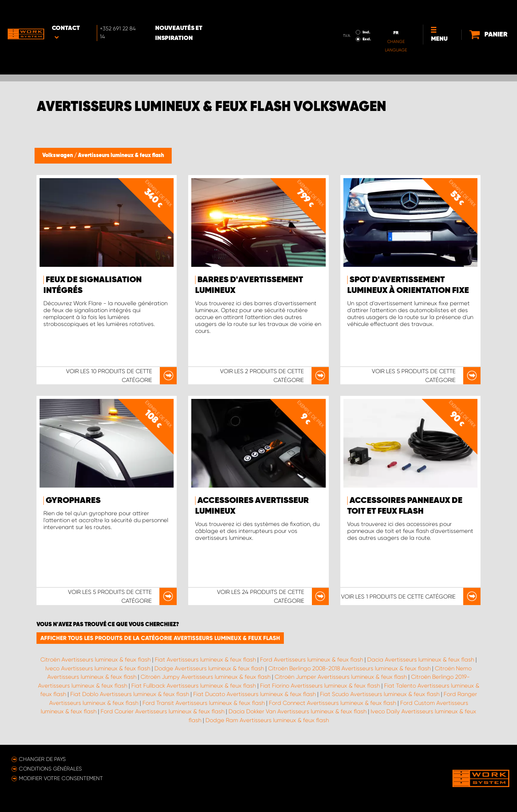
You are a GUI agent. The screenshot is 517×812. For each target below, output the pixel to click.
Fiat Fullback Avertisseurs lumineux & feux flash (194, 686)
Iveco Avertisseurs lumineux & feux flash (98, 668)
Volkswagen (58, 155)
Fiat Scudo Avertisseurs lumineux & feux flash (380, 694)
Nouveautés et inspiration (205, 12)
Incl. (341, 11)
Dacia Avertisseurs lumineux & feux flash (421, 660)
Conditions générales (50, 769)
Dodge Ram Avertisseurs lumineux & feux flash (267, 720)
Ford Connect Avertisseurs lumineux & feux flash (332, 703)
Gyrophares (73, 501)
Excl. (341, 18)
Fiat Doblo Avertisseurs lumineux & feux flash (130, 694)
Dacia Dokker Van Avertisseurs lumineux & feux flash (297, 711)
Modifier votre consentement (61, 778)
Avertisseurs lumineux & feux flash (121, 155)
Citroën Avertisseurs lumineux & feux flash (95, 660)
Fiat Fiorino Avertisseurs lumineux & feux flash (320, 686)
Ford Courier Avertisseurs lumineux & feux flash (162, 711)
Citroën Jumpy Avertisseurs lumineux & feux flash (205, 677)
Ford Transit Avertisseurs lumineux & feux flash (204, 703)
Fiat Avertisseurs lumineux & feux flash (205, 660)
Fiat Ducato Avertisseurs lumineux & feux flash (254, 694)
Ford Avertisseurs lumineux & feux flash (312, 660)
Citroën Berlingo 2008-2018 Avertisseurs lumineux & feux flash (349, 668)
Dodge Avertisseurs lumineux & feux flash (209, 668)
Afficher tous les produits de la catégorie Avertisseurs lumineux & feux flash (160, 638)
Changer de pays (42, 759)
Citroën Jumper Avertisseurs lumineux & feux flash (341, 677)
